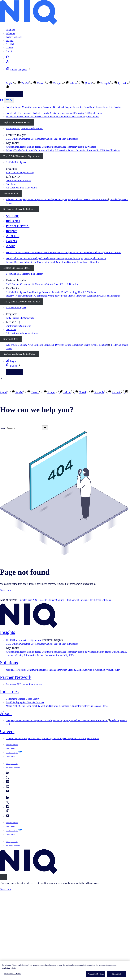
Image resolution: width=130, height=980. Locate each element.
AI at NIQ (11, 44)
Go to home (6, 590)
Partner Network (14, 37)
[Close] (3, 877)
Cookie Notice (10, 756)
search (3, 429)
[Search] (24, 428)
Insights (10, 40)
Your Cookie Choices (13, 974)
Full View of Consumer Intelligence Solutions (89, 600)
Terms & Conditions (12, 745)
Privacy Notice (10, 748)
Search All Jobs (11, 194)
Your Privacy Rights (12, 753)
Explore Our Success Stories (17, 122)
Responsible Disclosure (13, 767)
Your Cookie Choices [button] (16, 760)
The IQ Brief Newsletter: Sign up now (21, 156)
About (9, 51)
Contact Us (15, 94)
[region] (65, 970)
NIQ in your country (12, 764)
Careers (10, 48)
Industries (11, 33)
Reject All (117, 974)
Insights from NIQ (28, 600)
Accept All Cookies (96, 974)
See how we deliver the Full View (19, 209)
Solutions (10, 30)
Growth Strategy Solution (52, 600)
